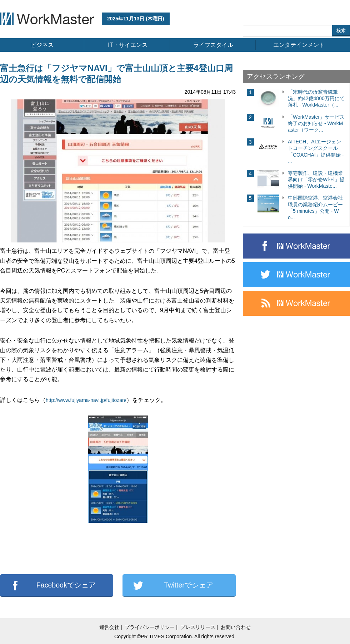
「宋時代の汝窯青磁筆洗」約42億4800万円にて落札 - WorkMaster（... (316, 98)
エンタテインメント (299, 45)
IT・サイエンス (127, 45)
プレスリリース (198, 627)
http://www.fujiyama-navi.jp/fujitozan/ (86, 400)
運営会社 (109, 627)
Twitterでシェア (189, 585)
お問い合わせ (236, 627)
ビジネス (42, 45)
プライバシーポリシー (150, 627)
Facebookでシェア (66, 585)
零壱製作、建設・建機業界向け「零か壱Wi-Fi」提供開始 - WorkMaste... (316, 180)
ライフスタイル (213, 45)
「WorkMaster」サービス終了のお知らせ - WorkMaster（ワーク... (316, 123)
